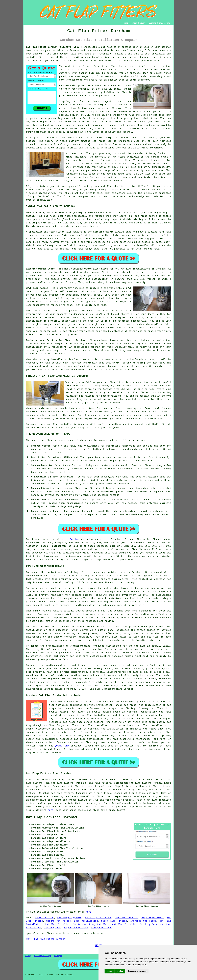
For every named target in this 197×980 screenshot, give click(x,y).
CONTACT (152, 23)
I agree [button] (109, 971)
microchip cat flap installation (82, 739)
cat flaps (32, 125)
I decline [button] (120, 971)
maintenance (113, 646)
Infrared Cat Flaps (143, 921)
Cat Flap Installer (57, 924)
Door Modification (127, 918)
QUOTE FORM (62, 746)
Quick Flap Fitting (114, 921)
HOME (126, 23)
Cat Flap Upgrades (69, 918)
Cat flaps (97, 480)
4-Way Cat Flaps (101, 928)
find (36, 780)
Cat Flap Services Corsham (51, 817)
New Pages (58, 956)
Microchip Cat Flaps (98, 918)
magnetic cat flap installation (89, 715)
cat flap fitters (137, 549)
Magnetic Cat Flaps (76, 928)
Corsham (75, 539)
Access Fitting (44, 918)
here (50, 810)
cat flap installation (104, 560)
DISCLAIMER (164, 23)
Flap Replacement (153, 918)
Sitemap (28, 956)
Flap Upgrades (52, 928)
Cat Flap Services (151, 924)
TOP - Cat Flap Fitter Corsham (46, 939)
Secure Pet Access (59, 921)
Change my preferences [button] (137, 971)
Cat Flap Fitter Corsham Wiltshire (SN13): (54, 47)
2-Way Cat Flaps (99, 924)
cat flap (111, 66)
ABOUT (143, 23)
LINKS (134, 23)
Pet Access (79, 924)
